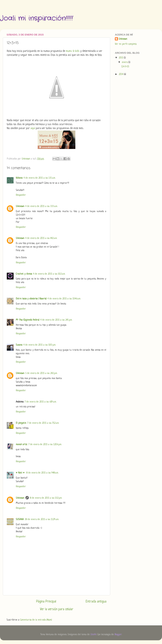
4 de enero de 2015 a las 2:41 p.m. (56, 320)
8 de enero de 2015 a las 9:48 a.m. (42, 473)
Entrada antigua (96, 602)
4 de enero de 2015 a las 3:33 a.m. (41, 206)
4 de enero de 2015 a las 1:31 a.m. (40, 178)
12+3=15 (125, 67)
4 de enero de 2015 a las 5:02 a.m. (49, 274)
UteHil (93, 635)
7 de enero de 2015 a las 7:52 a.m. (43, 423)
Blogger (118, 635)
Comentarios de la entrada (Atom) (36, 620)
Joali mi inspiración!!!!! (37, 18)
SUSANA (20, 519)
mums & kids (73, 51)
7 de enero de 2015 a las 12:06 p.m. (45, 445)
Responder (21, 195)
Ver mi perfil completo (126, 44)
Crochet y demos (24, 274)
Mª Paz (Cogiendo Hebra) (28, 320)
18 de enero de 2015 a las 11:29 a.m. (42, 519)
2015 (121, 58)
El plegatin (21, 423)
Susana (19, 345)
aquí (33, 128)
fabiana (19, 178)
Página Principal (46, 602)
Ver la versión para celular (57, 609)
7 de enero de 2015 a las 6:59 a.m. (40, 402)
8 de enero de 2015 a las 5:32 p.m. (46, 498)
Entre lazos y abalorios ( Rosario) (31, 299)
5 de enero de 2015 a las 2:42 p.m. (41, 373)
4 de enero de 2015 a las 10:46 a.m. (64, 299)
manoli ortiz (22, 445)
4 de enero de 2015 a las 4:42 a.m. (41, 238)
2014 (121, 74)
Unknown (20, 206)
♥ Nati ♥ (21, 473)
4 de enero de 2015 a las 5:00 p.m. (40, 345)
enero (125, 62)
